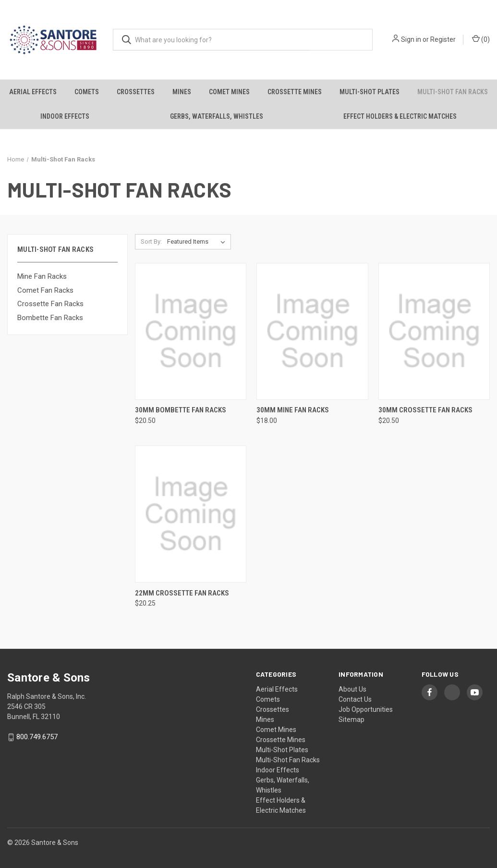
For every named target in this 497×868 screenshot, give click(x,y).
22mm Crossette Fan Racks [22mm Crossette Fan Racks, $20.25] (182, 593)
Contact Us (355, 699)
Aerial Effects (33, 92)
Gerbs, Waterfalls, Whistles (217, 116)
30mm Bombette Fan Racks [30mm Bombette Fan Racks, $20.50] (181, 410)
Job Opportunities (366, 709)
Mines (182, 92)
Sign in (411, 39)
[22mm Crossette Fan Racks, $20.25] (191, 514)
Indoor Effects (65, 116)
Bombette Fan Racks (50, 318)
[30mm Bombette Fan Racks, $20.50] (191, 331)
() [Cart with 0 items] (481, 39)
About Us (352, 689)
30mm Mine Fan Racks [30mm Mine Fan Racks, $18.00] (293, 410)
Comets (87, 92)
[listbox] (198, 242)
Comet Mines (229, 92)
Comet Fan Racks (45, 290)
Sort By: (151, 242)
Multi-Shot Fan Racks (453, 92)
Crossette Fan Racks (50, 304)
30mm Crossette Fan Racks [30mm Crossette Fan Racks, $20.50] (425, 410)
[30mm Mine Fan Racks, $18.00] (312, 331)
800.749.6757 (37, 737)
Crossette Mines (295, 92)
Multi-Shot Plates (370, 92)
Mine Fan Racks (42, 276)
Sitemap (352, 719)
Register (443, 39)
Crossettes (136, 92)
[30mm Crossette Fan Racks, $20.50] (434, 331)
